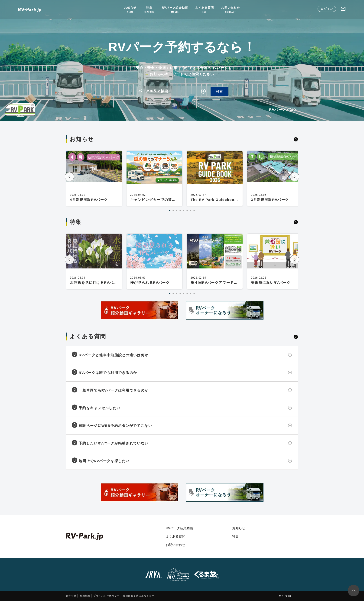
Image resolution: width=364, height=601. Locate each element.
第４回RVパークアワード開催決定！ (222, 283)
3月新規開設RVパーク (270, 200)
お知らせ (130, 10)
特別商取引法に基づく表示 (139, 596)
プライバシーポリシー (106, 596)
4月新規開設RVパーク (89, 200)
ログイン (327, 9)
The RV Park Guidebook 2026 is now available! (236, 200)
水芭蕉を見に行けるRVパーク (95, 283)
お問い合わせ (231, 10)
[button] (69, 177)
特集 (149, 10)
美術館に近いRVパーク (271, 283)
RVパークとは (284, 109)
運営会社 (71, 596)
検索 (219, 91)
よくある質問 (205, 10)
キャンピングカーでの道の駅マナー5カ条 (165, 200)
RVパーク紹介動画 (175, 10)
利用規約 (85, 596)
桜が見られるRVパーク (150, 283)
